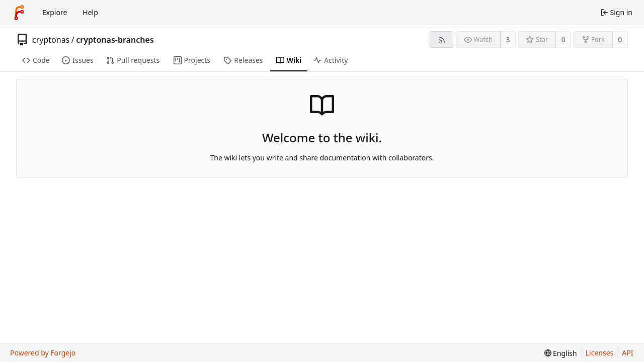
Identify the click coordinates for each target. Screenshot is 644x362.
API (627, 353)
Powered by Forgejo (43, 353)
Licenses (600, 353)
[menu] (561, 353)
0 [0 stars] (563, 39)
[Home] (19, 13)
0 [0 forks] (620, 39)
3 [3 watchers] (508, 39)
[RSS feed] (441, 39)
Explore (55, 12)
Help (90, 12)
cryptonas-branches (115, 40)
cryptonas (51, 40)
